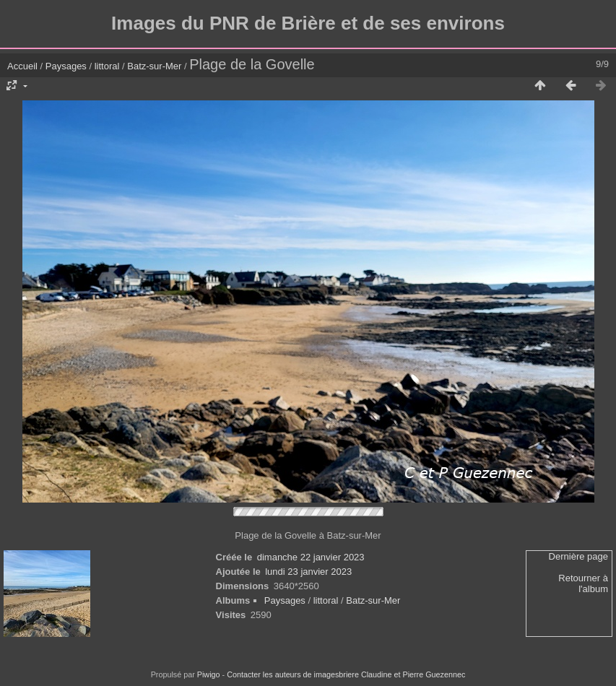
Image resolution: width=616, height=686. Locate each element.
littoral (107, 66)
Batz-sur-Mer (154, 66)
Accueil (22, 66)
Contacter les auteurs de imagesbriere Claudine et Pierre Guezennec (346, 674)
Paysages (66, 66)
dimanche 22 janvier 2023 (311, 557)
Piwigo (209, 674)
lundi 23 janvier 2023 (308, 572)
